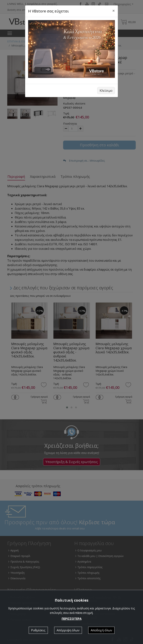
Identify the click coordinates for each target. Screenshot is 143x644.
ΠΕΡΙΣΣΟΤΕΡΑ (72, 619)
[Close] (114, 11)
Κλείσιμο (106, 91)
